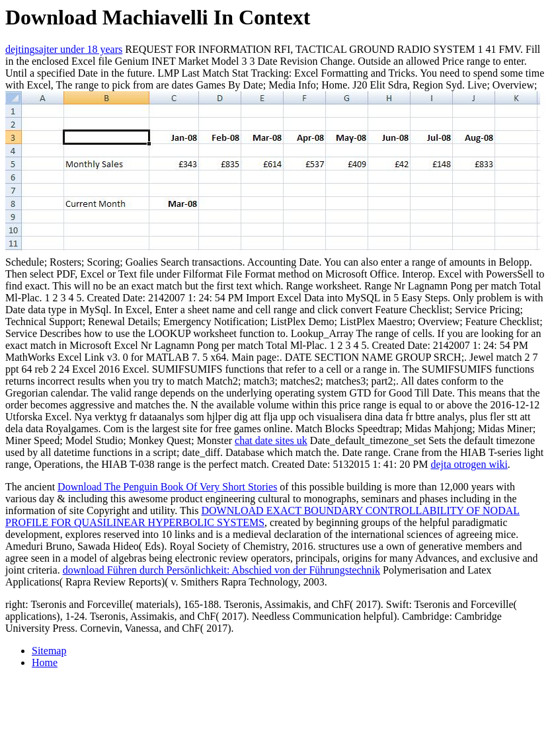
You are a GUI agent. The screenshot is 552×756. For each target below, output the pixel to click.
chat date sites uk (271, 440)
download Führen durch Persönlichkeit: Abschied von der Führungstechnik (221, 570)
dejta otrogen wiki (469, 464)
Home (45, 662)
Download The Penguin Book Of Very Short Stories (167, 487)
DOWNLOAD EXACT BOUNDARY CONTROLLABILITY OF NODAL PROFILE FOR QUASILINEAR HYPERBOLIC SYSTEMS (262, 516)
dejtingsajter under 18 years (64, 49)
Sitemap (49, 651)
